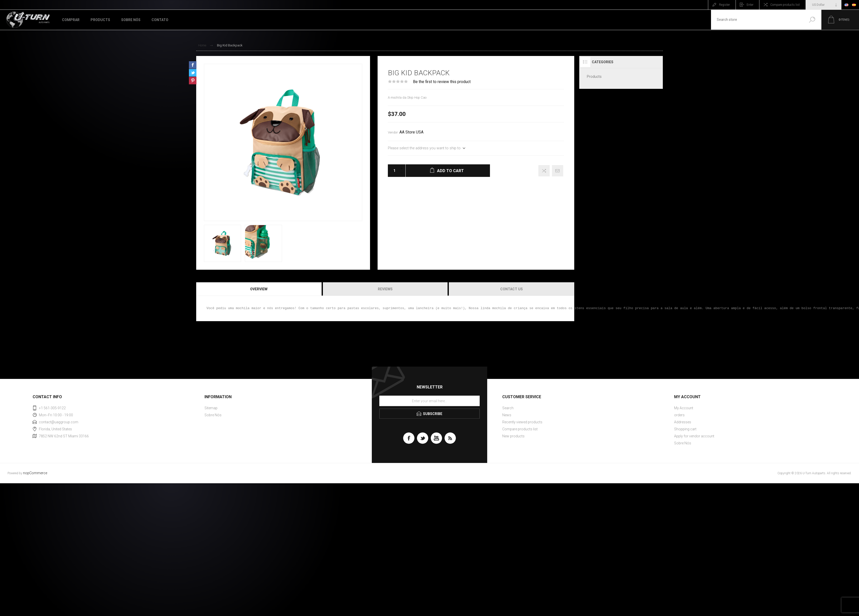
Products (594, 77)
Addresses (683, 422)
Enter (750, 5)
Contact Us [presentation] (512, 289)
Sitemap (211, 408)
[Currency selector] (824, 5)
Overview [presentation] (259, 289)
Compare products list (785, 5)
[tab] (259, 289)
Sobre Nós (213, 415)
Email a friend (558, 171)
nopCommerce (35, 473)
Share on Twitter (193, 73)
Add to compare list (544, 171)
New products (513, 436)
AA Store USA (411, 132)
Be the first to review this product (442, 82)
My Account (684, 408)
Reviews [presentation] (385, 289)
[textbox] (757, 20)
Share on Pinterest (193, 81)
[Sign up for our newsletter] (430, 401)
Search (812, 20)
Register (724, 5)
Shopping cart (685, 429)
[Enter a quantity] (393, 171)
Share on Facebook (193, 65)
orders (679, 415)
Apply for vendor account (694, 436)
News (507, 415)
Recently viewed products (522, 422)
